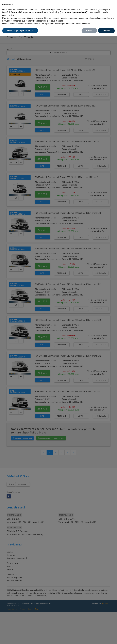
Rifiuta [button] (89, 30)
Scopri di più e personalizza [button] (20, 30)
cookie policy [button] (8, 15)
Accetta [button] (106, 30)
